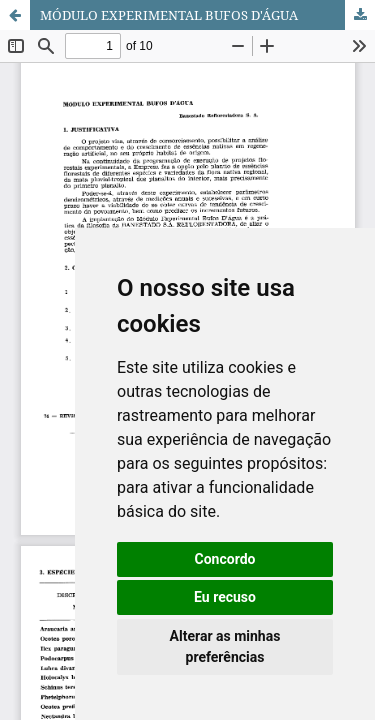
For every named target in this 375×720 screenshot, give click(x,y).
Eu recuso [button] (225, 597)
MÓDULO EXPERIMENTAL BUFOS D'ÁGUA (169, 15)
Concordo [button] (225, 559)
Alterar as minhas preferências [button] (225, 646)
